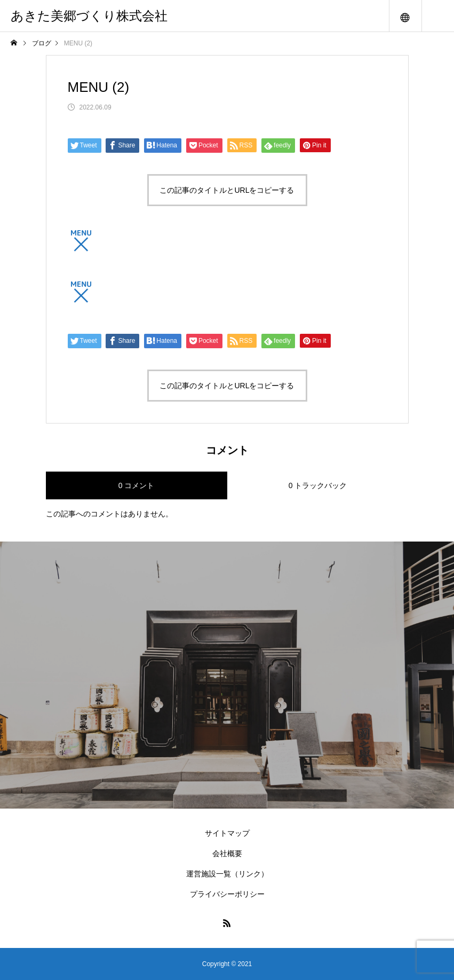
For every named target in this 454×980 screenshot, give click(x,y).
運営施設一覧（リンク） (227, 874)
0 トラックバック (318, 485)
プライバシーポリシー (227, 894)
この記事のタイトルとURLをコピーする (227, 190)
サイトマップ (227, 833)
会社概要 (227, 853)
